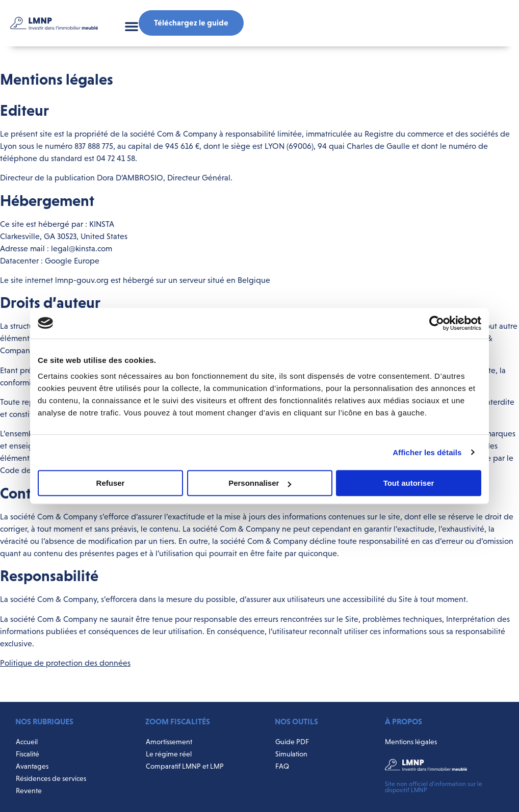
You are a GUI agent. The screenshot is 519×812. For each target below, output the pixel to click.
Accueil (27, 742)
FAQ (282, 766)
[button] (132, 26)
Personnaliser (260, 483)
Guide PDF (292, 742)
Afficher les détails (427, 452)
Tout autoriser (409, 483)
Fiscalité (28, 754)
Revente (29, 791)
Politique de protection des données (65, 663)
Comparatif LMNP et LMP (185, 766)
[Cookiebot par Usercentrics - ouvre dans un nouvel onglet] (437, 323)
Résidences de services (51, 778)
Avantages (32, 766)
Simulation (291, 754)
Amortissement (169, 742)
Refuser (111, 483)
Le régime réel (169, 754)
